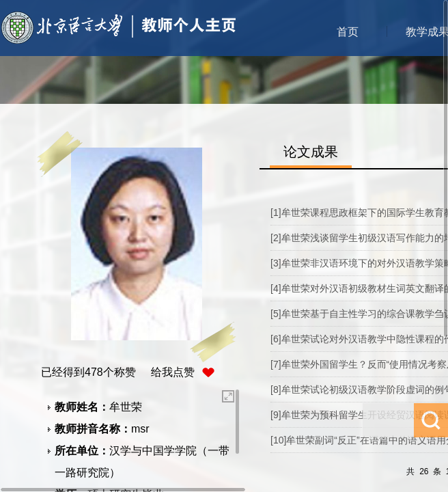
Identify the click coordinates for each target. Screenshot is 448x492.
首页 (348, 32)
